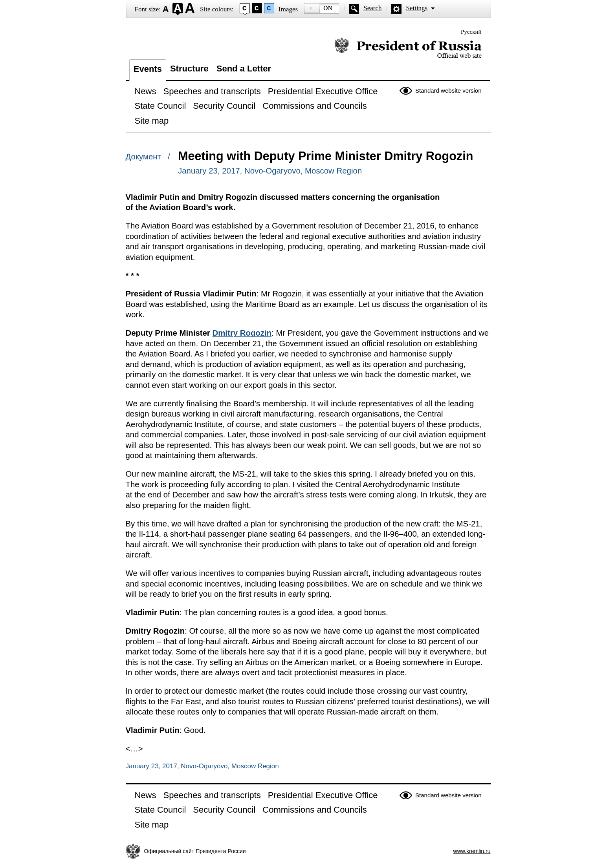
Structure (189, 69)
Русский (471, 32)
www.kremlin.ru (472, 851)
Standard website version (448, 90)
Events (148, 69)
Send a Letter (244, 69)
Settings (417, 8)
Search (372, 8)
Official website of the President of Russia (408, 48)
